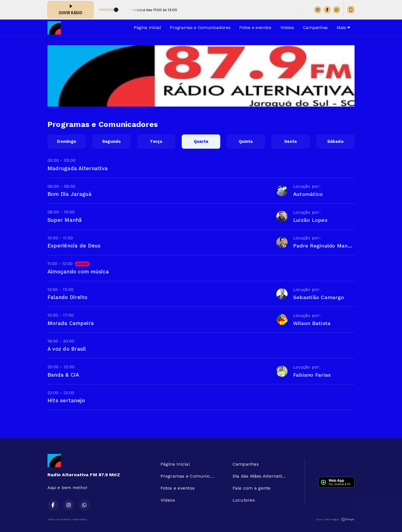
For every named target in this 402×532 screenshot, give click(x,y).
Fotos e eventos (255, 27)
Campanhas (315, 27)
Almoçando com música (78, 272)
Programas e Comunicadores (200, 27)
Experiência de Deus (74, 246)
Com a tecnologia (335, 519)
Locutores (244, 500)
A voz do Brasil (67, 349)
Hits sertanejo (66, 400)
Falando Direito (68, 297)
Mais (343, 27)
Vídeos (287, 27)
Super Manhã (65, 220)
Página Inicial (147, 27)
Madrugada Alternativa (78, 168)
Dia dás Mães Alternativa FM (262, 476)
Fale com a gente (252, 488)
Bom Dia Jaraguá (70, 194)
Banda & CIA (63, 375)
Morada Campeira (71, 323)
